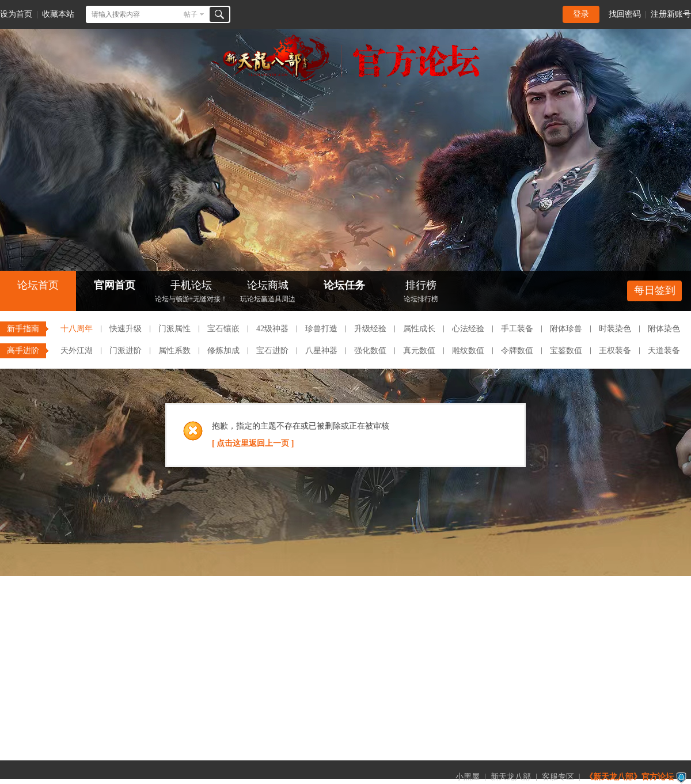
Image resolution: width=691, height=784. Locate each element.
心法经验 (468, 329)
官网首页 (115, 285)
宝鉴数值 (566, 351)
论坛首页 (38, 285)
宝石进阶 (272, 351)
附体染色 (664, 329)
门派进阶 (126, 351)
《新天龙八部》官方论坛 (629, 777)
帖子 (191, 14)
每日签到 (655, 290)
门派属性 (174, 329)
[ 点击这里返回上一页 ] (253, 443)
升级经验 (370, 329)
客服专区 (558, 777)
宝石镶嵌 (223, 329)
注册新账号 (671, 14)
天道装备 (664, 351)
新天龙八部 (511, 777)
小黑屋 (468, 777)
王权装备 (615, 351)
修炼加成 (223, 351)
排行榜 (421, 292)
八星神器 (321, 351)
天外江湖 (77, 351)
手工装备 (517, 329)
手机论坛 (191, 292)
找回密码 (625, 14)
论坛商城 (268, 292)
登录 (581, 14)
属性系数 (174, 351)
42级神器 (272, 329)
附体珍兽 (566, 329)
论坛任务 (344, 285)
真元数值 (419, 351)
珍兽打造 (321, 329)
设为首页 (16, 14)
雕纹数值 (468, 351)
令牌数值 (517, 351)
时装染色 (615, 329)
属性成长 (419, 329)
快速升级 (126, 329)
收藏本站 (58, 14)
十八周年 (77, 329)
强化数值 (370, 351)
